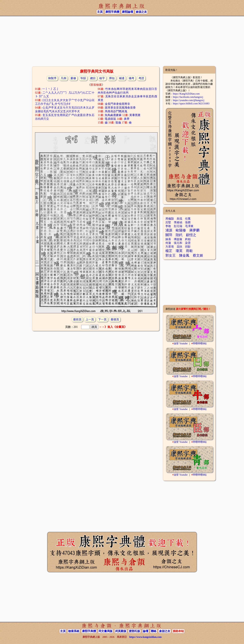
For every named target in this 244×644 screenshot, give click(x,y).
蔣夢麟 (195, 230)
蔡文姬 (198, 255)
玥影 (188, 247)
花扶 (179, 247)
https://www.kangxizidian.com (145, 637)
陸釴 (179, 235)
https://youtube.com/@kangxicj (189, 100)
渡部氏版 (134, 631)
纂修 (73, 78)
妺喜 (168, 239)
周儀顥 (170, 219)
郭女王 (171, 255)
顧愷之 (191, 235)
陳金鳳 (184, 255)
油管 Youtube (181, 343)
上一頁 (90, 319)
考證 (141, 78)
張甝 (188, 222)
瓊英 (179, 251)
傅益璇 (178, 239)
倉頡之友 (141, 12)
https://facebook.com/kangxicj (188, 97)
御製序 (52, 78)
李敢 (168, 226)
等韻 (83, 78)
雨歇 (189, 251)
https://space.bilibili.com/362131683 (191, 103)
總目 (93, 78)
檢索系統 (74, 631)
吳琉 (179, 219)
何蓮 (168, 243)
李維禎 (178, 222)
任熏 (188, 219)
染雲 (188, 243)
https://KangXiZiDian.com (186, 94)
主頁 (100, 12)
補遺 (122, 78)
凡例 (63, 78)
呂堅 (168, 222)
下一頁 (102, 319)
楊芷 (169, 251)
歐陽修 (181, 230)
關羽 (169, 235)
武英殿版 (121, 631)
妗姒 (188, 239)
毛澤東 (189, 226)
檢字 (102, 78)
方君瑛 (170, 247)
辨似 (112, 78)
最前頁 (77, 319)
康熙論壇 (127, 12)
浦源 (169, 230)
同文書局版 (106, 631)
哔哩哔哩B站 (200, 343)
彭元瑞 (178, 226)
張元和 (178, 243)
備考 (131, 78)
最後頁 (115, 319)
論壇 (145, 631)
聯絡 (154, 631)
